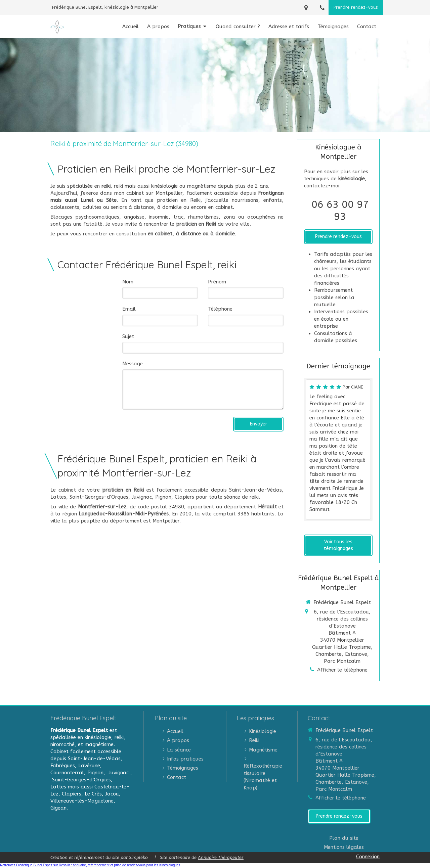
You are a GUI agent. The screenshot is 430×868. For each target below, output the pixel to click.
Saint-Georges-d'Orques (99, 497)
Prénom (217, 282)
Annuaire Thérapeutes (221, 857)
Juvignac (142, 497)
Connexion (368, 857)
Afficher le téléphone (342, 670)
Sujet (128, 336)
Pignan (163, 497)
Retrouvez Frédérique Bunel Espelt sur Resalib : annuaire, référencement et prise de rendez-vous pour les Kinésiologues (90, 865)
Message (133, 364)
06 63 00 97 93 (340, 211)
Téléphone (220, 309)
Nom (128, 282)
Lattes (58, 497)
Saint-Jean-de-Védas (255, 490)
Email (129, 309)
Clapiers (184, 497)
